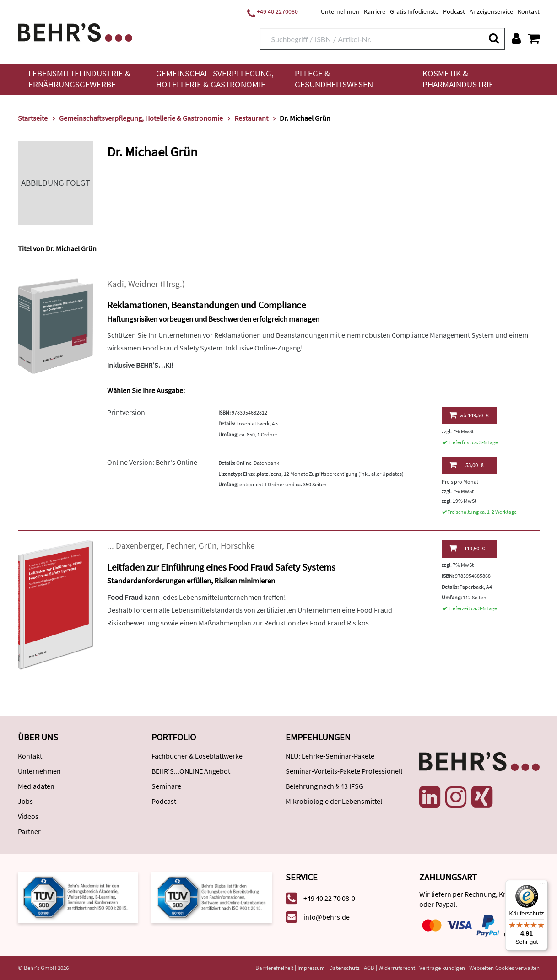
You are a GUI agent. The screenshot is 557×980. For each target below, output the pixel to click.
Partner (29, 831)
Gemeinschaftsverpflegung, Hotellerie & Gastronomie (215, 79)
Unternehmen (340, 11)
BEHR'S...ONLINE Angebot (191, 771)
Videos (28, 816)
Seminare (166, 786)
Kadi (116, 284)
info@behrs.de (327, 917)
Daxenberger (139, 546)
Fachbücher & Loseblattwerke (197, 756)
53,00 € (466, 465)
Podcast (454, 11)
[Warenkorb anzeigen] (534, 38)
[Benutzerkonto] (516, 38)
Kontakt (529, 11)
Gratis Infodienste (414, 11)
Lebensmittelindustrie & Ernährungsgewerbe (79, 79)
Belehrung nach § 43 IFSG (324, 786)
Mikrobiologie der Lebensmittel (334, 801)
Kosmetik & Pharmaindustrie (458, 79)
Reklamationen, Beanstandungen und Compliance (206, 305)
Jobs (25, 801)
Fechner (180, 546)
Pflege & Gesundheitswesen (334, 79)
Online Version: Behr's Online (152, 462)
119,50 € (467, 548)
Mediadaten (36, 786)
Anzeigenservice (491, 11)
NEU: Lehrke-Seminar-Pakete (330, 756)
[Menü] (542, 885)
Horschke (238, 546)
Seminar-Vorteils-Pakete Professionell (344, 771)
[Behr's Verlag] (75, 31)
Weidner (143, 284)
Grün (208, 546)
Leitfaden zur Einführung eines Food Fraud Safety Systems (221, 567)
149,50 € (469, 415)
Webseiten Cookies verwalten (504, 968)
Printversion (126, 412)
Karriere (375, 11)
